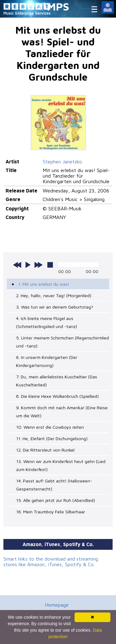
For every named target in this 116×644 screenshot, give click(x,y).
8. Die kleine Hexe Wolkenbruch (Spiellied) (57, 396)
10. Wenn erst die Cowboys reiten (50, 427)
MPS (58, 6)
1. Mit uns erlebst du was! (44, 284)
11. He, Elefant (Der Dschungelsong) (52, 438)
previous (17, 265)
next (38, 265)
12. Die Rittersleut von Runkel (45, 450)
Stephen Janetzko (62, 162)
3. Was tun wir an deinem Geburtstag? (55, 307)
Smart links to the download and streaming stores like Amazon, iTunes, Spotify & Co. (51, 562)
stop (50, 265)
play (28, 265)
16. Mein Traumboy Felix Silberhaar (51, 512)
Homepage (57, 605)
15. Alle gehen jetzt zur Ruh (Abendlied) (56, 500)
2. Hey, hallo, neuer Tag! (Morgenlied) (54, 295)
